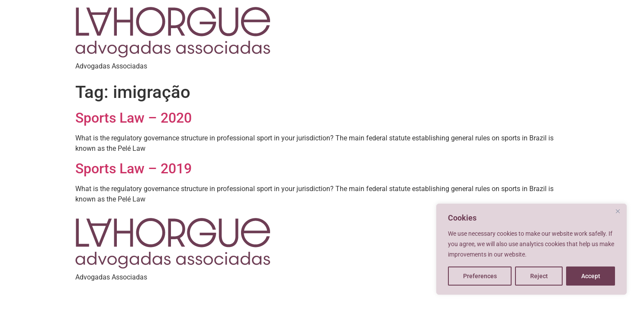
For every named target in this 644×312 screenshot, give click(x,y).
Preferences (480, 276)
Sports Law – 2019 (134, 169)
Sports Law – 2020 (134, 118)
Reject (539, 276)
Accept (591, 276)
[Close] (618, 211)
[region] (531, 249)
